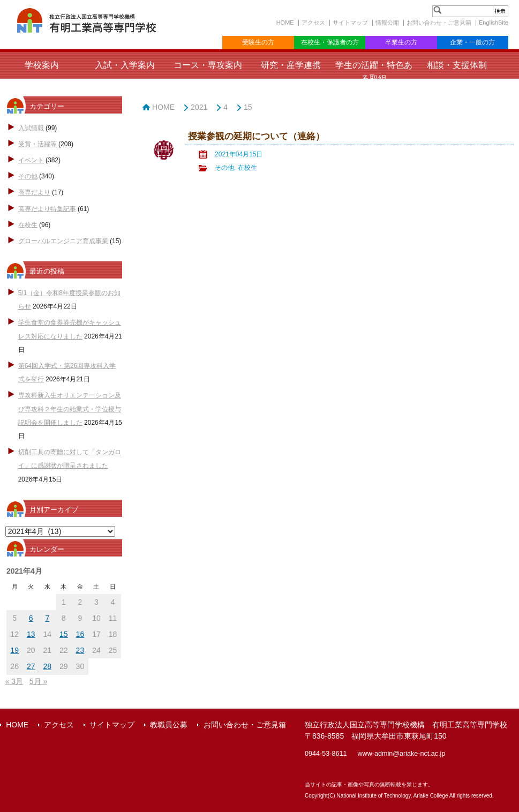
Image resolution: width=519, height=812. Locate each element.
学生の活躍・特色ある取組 (374, 72)
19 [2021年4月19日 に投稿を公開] (14, 650)
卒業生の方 (401, 42)
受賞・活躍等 (37, 144)
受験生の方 (258, 42)
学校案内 (42, 65)
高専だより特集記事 (47, 209)
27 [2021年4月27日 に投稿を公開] (31, 666)
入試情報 (31, 128)
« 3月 (14, 681)
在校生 (28, 225)
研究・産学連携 (291, 65)
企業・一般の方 (472, 42)
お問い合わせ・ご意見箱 (439, 22)
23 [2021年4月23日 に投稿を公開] (80, 650)
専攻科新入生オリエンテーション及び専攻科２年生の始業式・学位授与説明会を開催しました (70, 409)
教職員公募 (169, 725)
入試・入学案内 (125, 65)
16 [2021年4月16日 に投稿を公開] (80, 634)
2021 (199, 107)
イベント (31, 160)
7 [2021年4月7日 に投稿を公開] (47, 618)
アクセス (313, 22)
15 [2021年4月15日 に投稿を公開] (64, 634)
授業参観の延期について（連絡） (256, 136)
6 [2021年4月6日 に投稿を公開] (31, 618)
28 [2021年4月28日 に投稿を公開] (47, 666)
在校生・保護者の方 (330, 42)
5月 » (38, 681)
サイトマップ (350, 22)
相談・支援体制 (457, 65)
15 (248, 107)
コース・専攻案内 (208, 65)
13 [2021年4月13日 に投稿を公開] (31, 634)
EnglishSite (494, 22)
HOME (285, 22)
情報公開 (387, 22)
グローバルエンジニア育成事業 (63, 241)
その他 (28, 176)
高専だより (34, 192)
